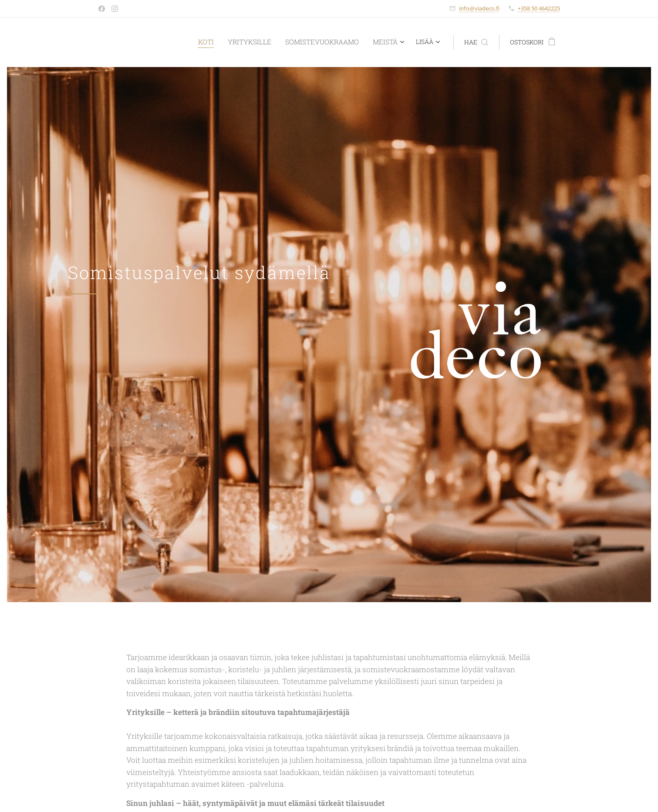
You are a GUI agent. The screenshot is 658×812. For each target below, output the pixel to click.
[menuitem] (211, 42)
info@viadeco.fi (479, 8)
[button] (476, 42)
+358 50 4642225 (539, 8)
